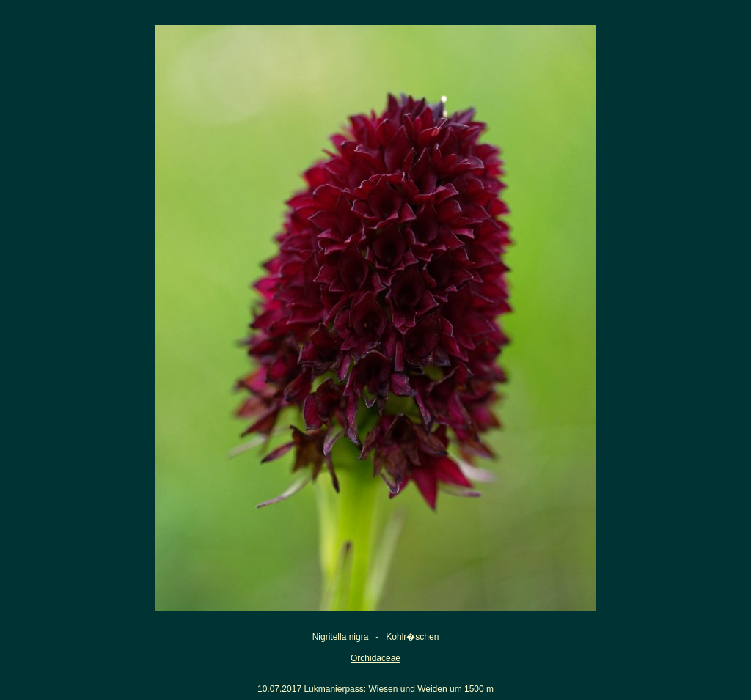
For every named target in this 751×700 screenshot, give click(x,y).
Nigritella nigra (341, 637)
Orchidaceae (375, 658)
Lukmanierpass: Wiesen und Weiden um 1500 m (399, 689)
